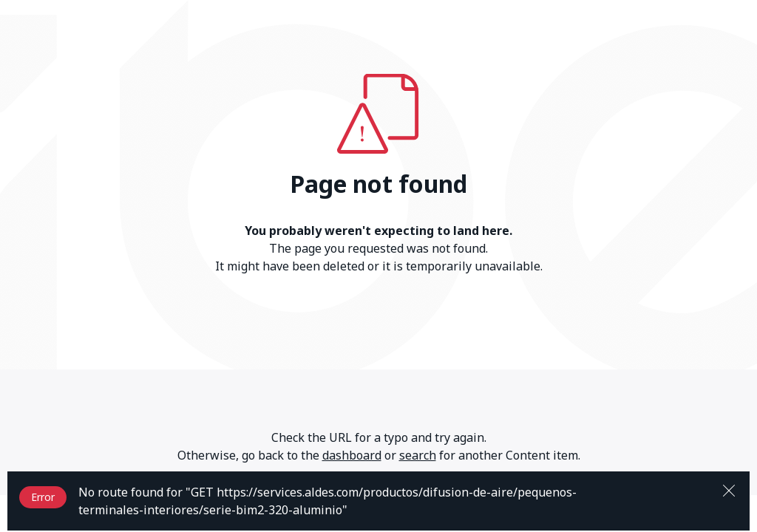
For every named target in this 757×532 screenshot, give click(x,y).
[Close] (729, 489)
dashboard (352, 455)
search (418, 455)
